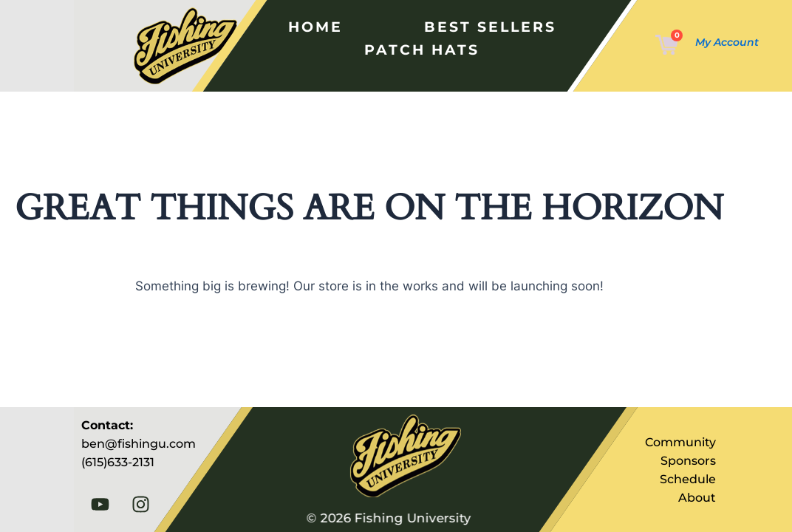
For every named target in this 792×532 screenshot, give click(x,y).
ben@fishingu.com (139, 444)
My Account (727, 42)
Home (314, 27)
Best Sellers (486, 27)
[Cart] (666, 46)
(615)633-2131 (118, 462)
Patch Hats (420, 50)
